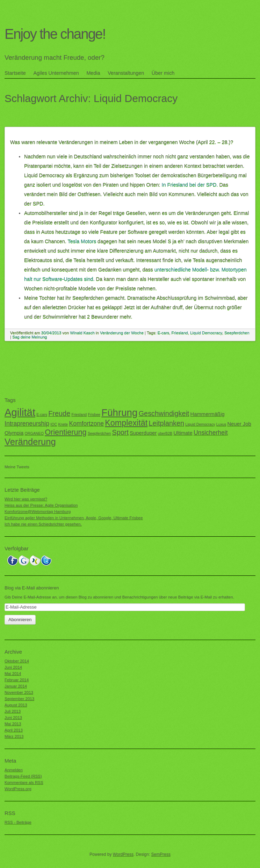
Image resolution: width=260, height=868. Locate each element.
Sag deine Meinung (30, 337)
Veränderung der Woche (122, 333)
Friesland (179, 333)
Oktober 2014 (17, 661)
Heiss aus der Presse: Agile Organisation (41, 505)
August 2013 (16, 705)
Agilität (20, 412)
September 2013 (19, 699)
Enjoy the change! (55, 34)
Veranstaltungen (126, 73)
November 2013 (19, 692)
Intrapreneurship (27, 424)
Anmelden (14, 770)
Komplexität (126, 423)
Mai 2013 (13, 724)
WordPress (123, 854)
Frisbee (94, 414)
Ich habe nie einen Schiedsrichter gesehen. (43, 524)
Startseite (15, 73)
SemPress (161, 854)
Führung (119, 413)
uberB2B (165, 433)
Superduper (143, 433)
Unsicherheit (211, 433)
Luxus (221, 424)
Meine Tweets (17, 467)
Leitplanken (166, 423)
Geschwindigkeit (164, 413)
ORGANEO (34, 433)
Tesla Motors (82, 241)
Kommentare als (24, 783)
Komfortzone (86, 424)
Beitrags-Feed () (23, 776)
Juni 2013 (13, 718)
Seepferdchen (237, 333)
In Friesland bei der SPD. (190, 185)
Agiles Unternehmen (56, 73)
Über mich (163, 73)
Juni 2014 (13, 667)
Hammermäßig (208, 414)
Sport (120, 432)
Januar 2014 (16, 686)
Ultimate (183, 433)
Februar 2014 (17, 680)
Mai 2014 (13, 674)
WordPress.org (18, 789)
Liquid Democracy (206, 333)
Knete (63, 424)
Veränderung (30, 442)
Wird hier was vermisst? (26, 499)
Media (93, 73)
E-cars (163, 333)
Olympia (14, 433)
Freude (59, 413)
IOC (54, 424)
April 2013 (14, 730)
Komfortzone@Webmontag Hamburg (38, 512)
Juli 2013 (13, 711)
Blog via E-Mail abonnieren (32, 588)
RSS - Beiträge (18, 822)
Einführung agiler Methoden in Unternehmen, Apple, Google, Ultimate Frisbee (74, 518)
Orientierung (66, 432)
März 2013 (14, 736)
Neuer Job (239, 424)
